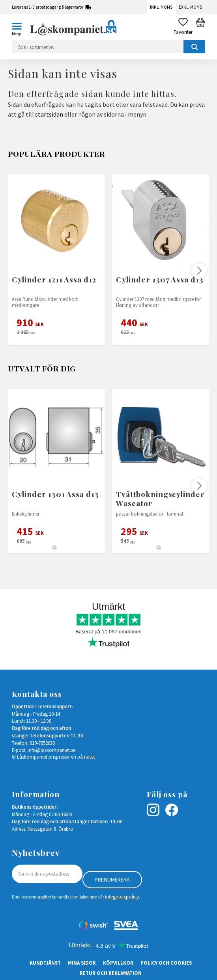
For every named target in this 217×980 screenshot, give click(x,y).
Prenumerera (112, 880)
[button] (20, 28)
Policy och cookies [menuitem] (166, 963)
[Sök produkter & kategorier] (108, 47)
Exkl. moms (190, 7)
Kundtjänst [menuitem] (45, 963)
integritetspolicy (122, 896)
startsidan (49, 114)
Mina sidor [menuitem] (82, 963)
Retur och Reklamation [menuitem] (111, 973)
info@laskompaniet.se (51, 750)
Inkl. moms (161, 7)
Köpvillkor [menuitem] (118, 963)
